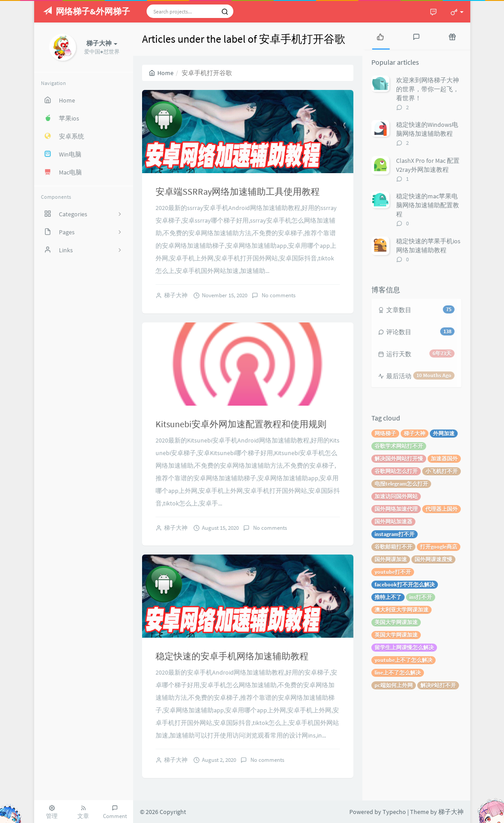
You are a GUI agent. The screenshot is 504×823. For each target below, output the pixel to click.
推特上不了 (388, 597)
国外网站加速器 (393, 521)
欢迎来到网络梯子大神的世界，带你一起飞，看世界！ (428, 89)
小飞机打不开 (442, 471)
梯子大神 (176, 295)
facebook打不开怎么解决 (405, 584)
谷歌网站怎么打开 (396, 471)
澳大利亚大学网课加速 (401, 610)
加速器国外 (444, 458)
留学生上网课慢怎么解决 (404, 647)
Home (161, 73)
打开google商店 (439, 547)
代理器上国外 (442, 509)
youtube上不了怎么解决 (404, 660)
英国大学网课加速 (396, 635)
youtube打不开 (393, 572)
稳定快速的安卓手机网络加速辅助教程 (232, 656)
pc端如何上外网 (394, 685)
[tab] (380, 36)
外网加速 (444, 433)
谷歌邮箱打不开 (393, 547)
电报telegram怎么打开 (401, 484)
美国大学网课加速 (396, 622)
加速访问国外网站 (396, 496)
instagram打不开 (395, 534)
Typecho (394, 812)
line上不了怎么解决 (398, 673)
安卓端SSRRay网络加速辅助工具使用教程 (238, 191)
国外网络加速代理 (396, 509)
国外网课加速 (391, 559)
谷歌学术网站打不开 (399, 446)
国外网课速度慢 (433, 559)
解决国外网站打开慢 (399, 458)
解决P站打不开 (438, 685)
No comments (278, 295)
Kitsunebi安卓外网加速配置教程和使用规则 (241, 424)
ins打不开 (421, 597)
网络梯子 (385, 433)
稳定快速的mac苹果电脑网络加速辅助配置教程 (428, 205)
